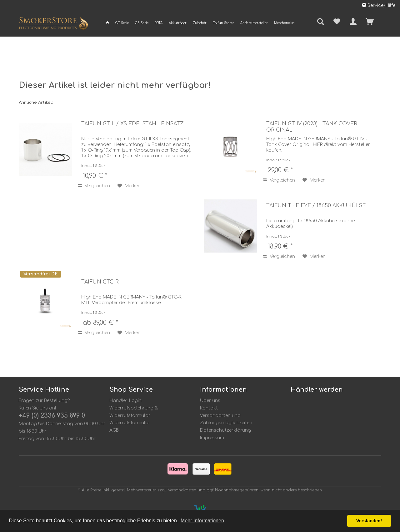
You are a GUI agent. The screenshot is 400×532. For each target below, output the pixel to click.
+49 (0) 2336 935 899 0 (52, 416)
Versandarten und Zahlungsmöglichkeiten (226, 419)
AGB (114, 430)
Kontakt (209, 408)
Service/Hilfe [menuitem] (379, 5)
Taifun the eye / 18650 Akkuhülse (316, 206)
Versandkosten (182, 490)
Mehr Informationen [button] (202, 521)
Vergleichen (94, 186)
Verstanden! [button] (369, 521)
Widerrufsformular (130, 423)
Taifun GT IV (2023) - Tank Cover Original (312, 127)
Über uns (210, 401)
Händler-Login (125, 401)
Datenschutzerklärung (225, 430)
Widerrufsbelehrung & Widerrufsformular (134, 412)
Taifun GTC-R (100, 282)
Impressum (212, 438)
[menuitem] (107, 23)
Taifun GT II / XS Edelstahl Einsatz (132, 124)
